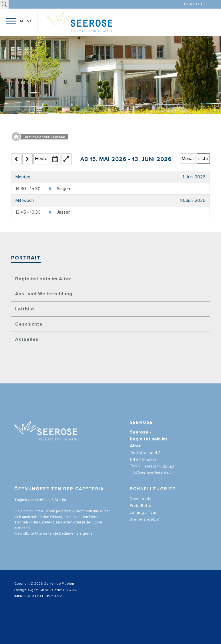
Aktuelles (27, 339)
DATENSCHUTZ (49, 596)
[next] (27, 159)
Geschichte (29, 324)
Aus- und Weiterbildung (44, 294)
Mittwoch (25, 200)
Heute (41, 159)
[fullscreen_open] (66, 159)
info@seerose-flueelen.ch (151, 479)
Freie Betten (142, 512)
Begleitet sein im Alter (43, 279)
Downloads (141, 505)
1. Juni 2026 (194, 177)
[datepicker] (55, 159)
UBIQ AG (70, 590)
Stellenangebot (145, 526)
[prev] (16, 159)
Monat (188, 159)
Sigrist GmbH (39, 590)
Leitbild (25, 309)
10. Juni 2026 (193, 200)
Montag (23, 177)
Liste (203, 159)
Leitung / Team (144, 519)
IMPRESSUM (24, 596)
